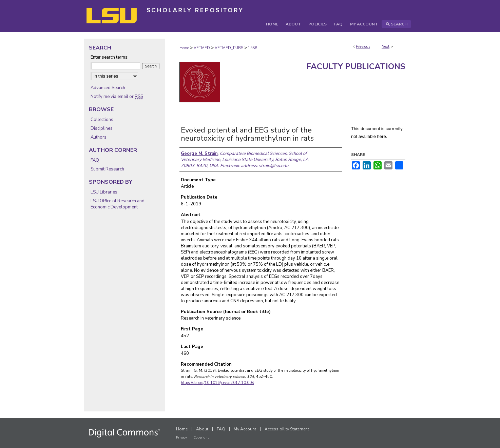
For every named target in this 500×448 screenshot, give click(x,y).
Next (386, 47)
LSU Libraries (104, 192)
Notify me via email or (117, 97)
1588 (253, 48)
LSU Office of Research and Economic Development (118, 204)
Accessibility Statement (287, 429)
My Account (245, 429)
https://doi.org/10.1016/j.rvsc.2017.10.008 (217, 383)
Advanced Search (108, 88)
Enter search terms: (110, 57)
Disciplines (102, 128)
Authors (99, 137)
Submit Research (107, 169)
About (202, 429)
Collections (102, 120)
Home (184, 48)
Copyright (201, 437)
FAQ (95, 160)
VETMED (202, 48)
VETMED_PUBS (229, 48)
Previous (363, 47)
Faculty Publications (356, 66)
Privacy (181, 437)
